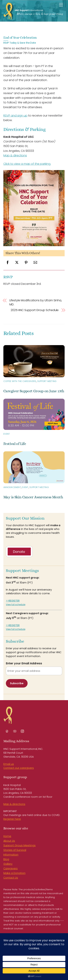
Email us (9, 764)
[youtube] (15, 731)
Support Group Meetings (19, 845)
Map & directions (15, 155)
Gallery (8, 864)
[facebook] (7, 731)
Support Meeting (47, 381)
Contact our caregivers (19, 768)
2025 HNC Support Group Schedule (35, 310)
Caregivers (11, 868)
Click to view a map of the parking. (27, 164)
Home (7, 836)
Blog (6, 859)
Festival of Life (15, 444)
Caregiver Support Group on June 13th (34, 391)
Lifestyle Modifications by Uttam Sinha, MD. (36, 302)
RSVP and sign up (15, 116)
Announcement (12, 487)
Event (7, 434)
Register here (12, 819)
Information (11, 855)
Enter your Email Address (24, 663)
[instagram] (23, 731)
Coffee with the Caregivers (20, 381)
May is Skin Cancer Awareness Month (33, 497)
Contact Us (11, 878)
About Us (9, 841)
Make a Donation (14, 873)
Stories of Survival (15, 850)
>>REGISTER (13, 601)
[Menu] (61, 5)
